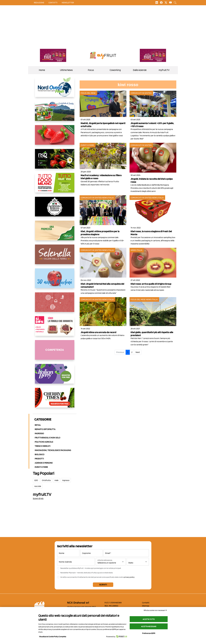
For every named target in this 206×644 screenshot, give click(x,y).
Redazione (39, 3)
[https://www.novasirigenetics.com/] (55, 161)
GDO (36, 480)
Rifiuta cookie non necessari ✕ (155, 610)
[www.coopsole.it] (55, 328)
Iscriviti (103, 585)
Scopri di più (38, 498)
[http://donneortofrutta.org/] (55, 352)
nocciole (38, 486)
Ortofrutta (46, 480)
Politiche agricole (44, 442)
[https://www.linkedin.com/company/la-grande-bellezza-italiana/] (55, 209)
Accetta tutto (149, 619)
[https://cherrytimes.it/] (55, 400)
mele (56, 480)
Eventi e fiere (87, 145)
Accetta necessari (149, 626)
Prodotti (39, 459)
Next (138, 352)
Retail (38, 425)
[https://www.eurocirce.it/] (55, 113)
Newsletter (68, 3)
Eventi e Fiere (41, 467)
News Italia (108, 198)
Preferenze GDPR (149, 633)
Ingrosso (39, 433)
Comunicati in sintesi (141, 93)
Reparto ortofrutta (45, 429)
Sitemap (146, 606)
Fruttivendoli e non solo (47, 438)
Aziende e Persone (44, 463)
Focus (91, 70)
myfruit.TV (164, 70)
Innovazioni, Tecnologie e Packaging (53, 450)
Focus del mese (88, 93)
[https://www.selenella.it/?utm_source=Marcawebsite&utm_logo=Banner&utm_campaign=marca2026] (55, 256)
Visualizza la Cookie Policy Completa (53, 637)
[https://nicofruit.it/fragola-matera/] (55, 137)
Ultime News (66, 70)
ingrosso (66, 480)
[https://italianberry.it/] (55, 376)
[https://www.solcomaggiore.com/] (55, 304)
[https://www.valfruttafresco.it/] (55, 233)
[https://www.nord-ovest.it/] (55, 89)
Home (42, 70)
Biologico (39, 454)
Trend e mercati (43, 446)
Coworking (115, 70)
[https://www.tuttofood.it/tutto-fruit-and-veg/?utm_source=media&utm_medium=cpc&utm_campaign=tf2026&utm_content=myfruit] (55, 185)
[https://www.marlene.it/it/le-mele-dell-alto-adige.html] (55, 280)
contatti (53, 3)
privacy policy (129, 577)
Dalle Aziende (140, 70)
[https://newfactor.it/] (53, 55)
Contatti (146, 603)
